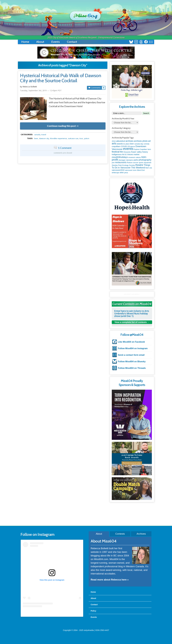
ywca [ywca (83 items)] (126, 173)
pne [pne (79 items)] (113, 163)
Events (56, 42)
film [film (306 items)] (122, 152)
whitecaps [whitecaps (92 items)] (116, 173)
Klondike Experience (58, 138)
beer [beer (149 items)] (132, 144)
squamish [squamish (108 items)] (148, 163)
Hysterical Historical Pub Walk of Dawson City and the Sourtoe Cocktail (61, 78)
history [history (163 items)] (145, 152)
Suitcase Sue (73, 138)
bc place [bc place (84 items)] (126, 144)
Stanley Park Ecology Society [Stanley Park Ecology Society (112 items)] (123, 165)
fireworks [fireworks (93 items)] (127, 152)
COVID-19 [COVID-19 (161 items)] (125, 146)
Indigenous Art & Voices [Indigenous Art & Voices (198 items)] (122, 154)
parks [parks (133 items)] (136, 160)
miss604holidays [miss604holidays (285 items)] (120, 157)
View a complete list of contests (131, 322)
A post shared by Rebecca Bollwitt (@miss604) (52, 612)
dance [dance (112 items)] (133, 146)
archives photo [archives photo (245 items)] (141, 141)
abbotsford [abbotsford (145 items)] (121, 141)
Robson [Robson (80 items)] (130, 163)
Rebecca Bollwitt (30, 87)
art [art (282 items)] (149, 141)
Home (25, 42)
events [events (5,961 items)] (128, 149)
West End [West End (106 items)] (141, 170)
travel (44, 135)
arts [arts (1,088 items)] (114, 143)
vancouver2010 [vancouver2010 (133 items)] (118, 170)
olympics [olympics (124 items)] (130, 160)
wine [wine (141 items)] (122, 172)
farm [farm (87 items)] (149, 149)
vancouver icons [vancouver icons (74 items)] (131, 170)
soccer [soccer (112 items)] (136, 163)
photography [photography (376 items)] (145, 160)
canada (37, 135)
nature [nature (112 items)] (138, 157)
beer (36, 138)
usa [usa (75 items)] (151, 168)
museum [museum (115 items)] (132, 157)
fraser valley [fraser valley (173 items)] (136, 152)
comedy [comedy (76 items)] (146, 144)
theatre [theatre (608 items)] (139, 165)
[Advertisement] (86, 514)
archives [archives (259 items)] (129, 141)
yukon (87, 138)
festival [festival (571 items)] (116, 152)
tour (81, 138)
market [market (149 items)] (136, 154)
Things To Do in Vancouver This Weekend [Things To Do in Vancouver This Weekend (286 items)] (131, 166)
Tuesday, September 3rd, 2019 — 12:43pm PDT (41, 90)
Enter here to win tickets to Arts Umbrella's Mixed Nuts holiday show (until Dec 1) (132, 313)
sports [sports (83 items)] (141, 163)
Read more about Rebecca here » (110, 580)
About (40, 42)
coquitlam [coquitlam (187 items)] (116, 146)
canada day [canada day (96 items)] (139, 144)
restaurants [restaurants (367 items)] (121, 162)
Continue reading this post (61, 126)
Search (146, 113)
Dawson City (44, 138)
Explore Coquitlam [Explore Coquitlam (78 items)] (140, 149)
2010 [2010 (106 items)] (114, 141)
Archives (141, 534)
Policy (93, 611)
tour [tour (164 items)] (147, 168)
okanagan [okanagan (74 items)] (122, 160)
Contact (72, 42)
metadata (63, 132)
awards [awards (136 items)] (120, 144)
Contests (120, 534)
